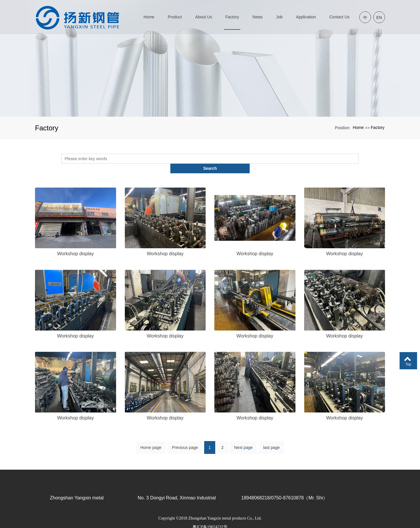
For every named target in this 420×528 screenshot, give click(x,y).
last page (271, 442)
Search (359, 158)
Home (358, 127)
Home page (151, 442)
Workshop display (76, 244)
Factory (378, 127)
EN (379, 18)
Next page (243, 442)
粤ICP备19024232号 (210, 518)
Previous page (185, 442)
